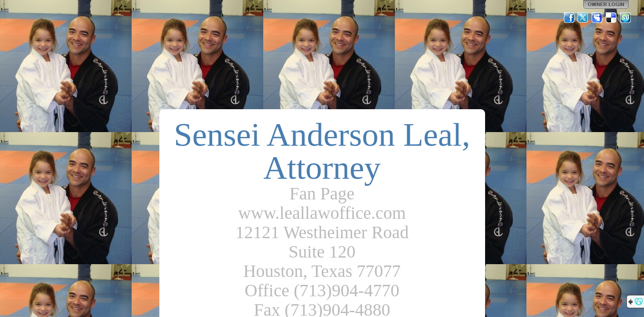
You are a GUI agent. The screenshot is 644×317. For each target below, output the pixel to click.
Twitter (583, 18)
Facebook (569, 18)
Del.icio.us (611, 18)
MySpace (597, 18)
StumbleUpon (626, 18)
